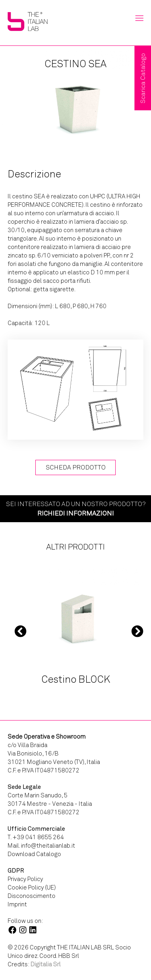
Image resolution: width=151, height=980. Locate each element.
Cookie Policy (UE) (32, 887)
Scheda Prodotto (76, 467)
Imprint (17, 904)
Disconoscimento (32, 896)
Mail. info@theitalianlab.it (41, 846)
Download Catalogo (34, 854)
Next (137, 631)
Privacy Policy (25, 879)
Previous (20, 631)
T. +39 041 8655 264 (36, 837)
